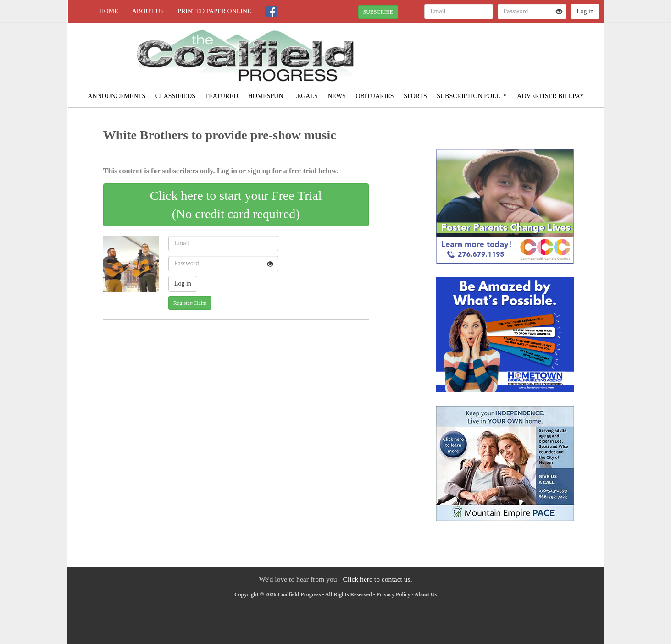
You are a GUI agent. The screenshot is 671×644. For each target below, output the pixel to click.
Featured (222, 96)
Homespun (266, 96)
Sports (415, 96)
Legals (305, 96)
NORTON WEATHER (520, 55)
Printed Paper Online (214, 11)
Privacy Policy (394, 594)
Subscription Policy (472, 96)
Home (109, 11)
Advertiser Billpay (550, 96)
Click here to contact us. (377, 579)
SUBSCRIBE (378, 12)
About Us (148, 11)
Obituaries (374, 96)
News (337, 96)
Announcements (116, 96)
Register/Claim (190, 303)
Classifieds (175, 96)
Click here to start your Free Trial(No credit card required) (236, 205)
